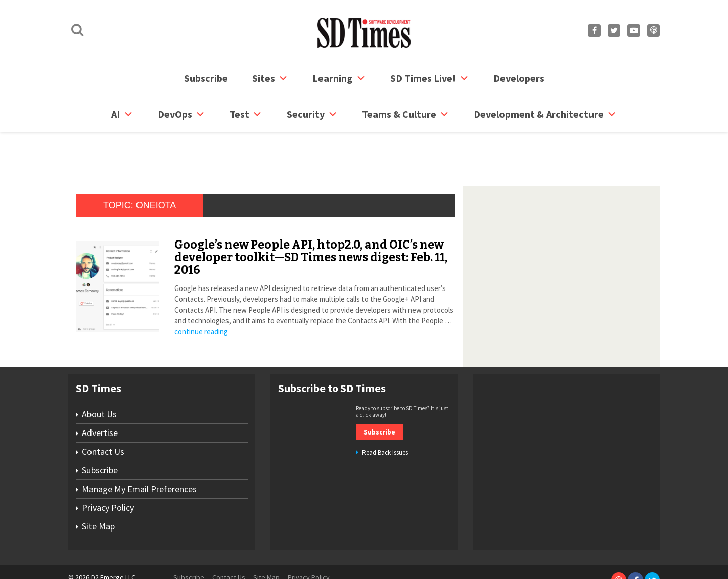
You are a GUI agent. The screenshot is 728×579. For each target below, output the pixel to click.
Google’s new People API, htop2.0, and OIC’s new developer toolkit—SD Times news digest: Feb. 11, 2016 (311, 219)
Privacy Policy (108, 469)
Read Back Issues (385, 414)
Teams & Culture (406, 114)
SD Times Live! (430, 78)
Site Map (98, 488)
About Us (99, 376)
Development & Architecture (545, 114)
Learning (339, 78)
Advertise (100, 394)
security (312, 114)
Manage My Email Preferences (139, 450)
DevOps (181, 114)
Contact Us (103, 413)
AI (122, 114)
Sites (270, 78)
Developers (519, 78)
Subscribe (206, 78)
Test (246, 114)
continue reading (201, 293)
